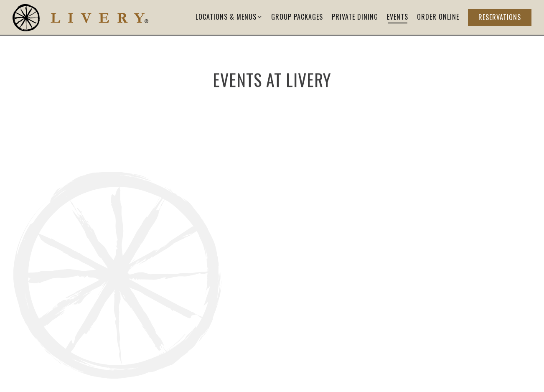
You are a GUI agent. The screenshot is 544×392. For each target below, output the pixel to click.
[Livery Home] (80, 17)
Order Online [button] (438, 17)
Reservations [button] (500, 17)
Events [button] (398, 17)
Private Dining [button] (355, 17)
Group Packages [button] (297, 17)
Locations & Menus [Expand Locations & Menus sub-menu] (229, 17)
